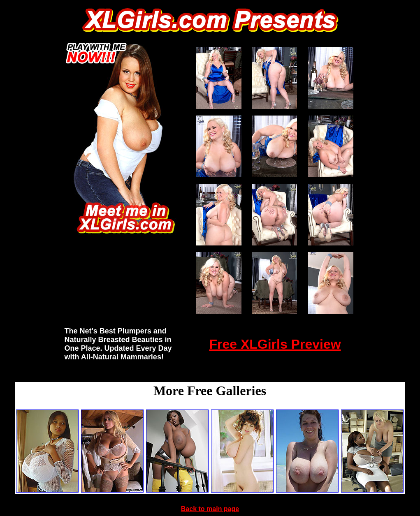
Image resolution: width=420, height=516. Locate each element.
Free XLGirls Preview (275, 344)
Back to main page (210, 509)
